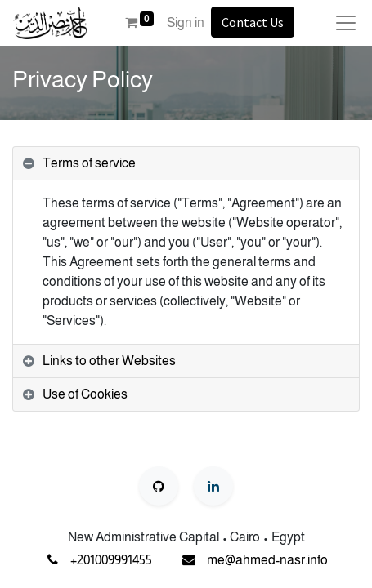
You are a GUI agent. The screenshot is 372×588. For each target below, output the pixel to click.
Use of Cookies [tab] (85, 394)
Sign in (186, 22)
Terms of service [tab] (89, 163)
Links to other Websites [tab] (109, 361)
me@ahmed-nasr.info (267, 560)
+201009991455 (111, 560)
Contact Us (253, 22)
